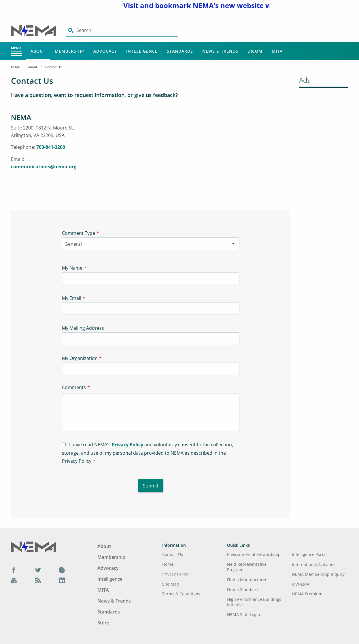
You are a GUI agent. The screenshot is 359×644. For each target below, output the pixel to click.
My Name (72, 268)
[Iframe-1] (187, 156)
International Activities (314, 564)
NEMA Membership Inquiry (318, 574)
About (33, 67)
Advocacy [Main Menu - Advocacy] (105, 51)
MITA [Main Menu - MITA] (277, 51)
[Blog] (62, 570)
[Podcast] (38, 580)
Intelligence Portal (309, 554)
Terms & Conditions (181, 594)
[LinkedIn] (62, 580)
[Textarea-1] (151, 412)
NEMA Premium (307, 594)
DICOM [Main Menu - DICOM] (255, 51)
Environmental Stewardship (254, 554)
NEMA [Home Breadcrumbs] (15, 67)
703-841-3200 (51, 147)
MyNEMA (301, 584)
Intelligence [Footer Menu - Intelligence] (110, 579)
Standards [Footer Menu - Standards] (109, 612)
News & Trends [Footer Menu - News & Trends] (114, 601)
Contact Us (53, 67)
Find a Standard (242, 589)
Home (168, 564)
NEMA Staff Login (244, 615)
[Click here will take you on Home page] (34, 30)
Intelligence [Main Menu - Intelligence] (142, 51)
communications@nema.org (44, 167)
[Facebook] (14, 570)
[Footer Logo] (34, 546)
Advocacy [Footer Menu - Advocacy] (108, 568)
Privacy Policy (127, 445)
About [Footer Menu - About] (104, 546)
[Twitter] (38, 570)
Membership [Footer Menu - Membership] (111, 557)
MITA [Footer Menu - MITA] (103, 590)
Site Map (171, 584)
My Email (72, 298)
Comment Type (79, 233)
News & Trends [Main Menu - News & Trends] (220, 51)
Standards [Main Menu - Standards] (180, 51)
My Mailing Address (83, 328)
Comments (74, 387)
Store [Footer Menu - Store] (103, 623)
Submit (151, 486)
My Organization (80, 358)
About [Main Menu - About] (38, 51)
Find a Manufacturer (247, 580)
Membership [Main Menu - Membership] (69, 51)
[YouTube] (14, 580)
